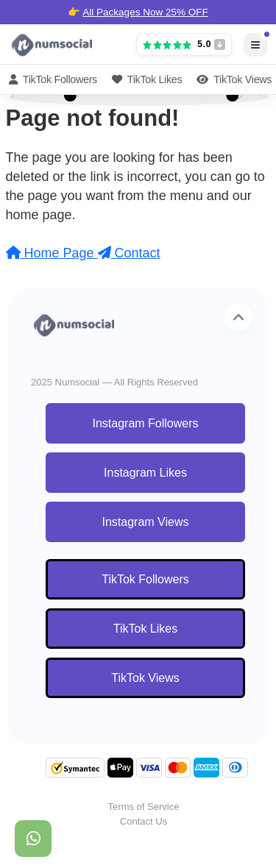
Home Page (52, 253)
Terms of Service (144, 807)
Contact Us (144, 821)
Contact (129, 253)
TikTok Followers (53, 79)
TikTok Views (234, 79)
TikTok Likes (147, 79)
